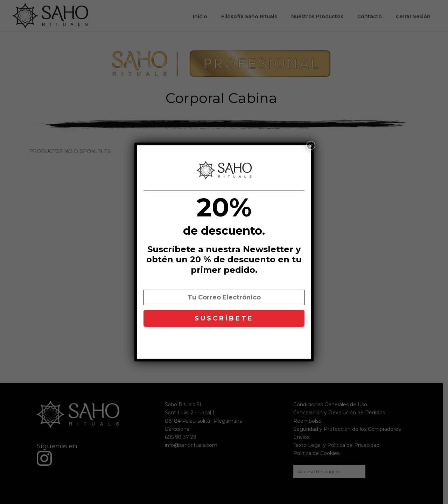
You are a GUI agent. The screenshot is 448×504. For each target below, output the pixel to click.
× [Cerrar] (311, 145)
